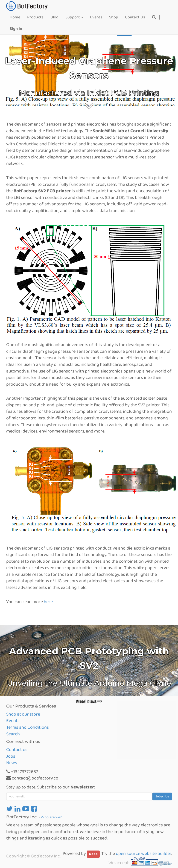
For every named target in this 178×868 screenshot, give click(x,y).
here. (49, 602)
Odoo (93, 854)
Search (13, 734)
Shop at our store (23, 714)
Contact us (17, 750)
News (12, 763)
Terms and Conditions (28, 727)
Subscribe (162, 796)
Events (13, 721)
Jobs (11, 756)
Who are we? (51, 817)
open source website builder (144, 854)
